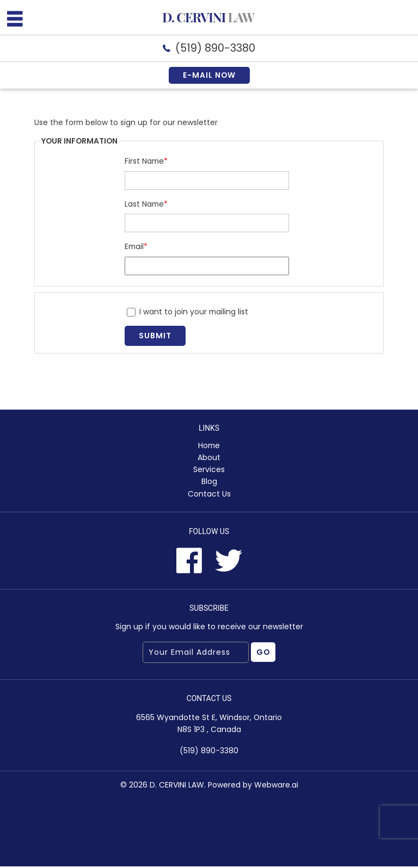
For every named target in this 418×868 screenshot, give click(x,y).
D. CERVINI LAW (177, 786)
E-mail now (209, 75)
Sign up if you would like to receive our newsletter (209, 628)
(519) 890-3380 (216, 48)
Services (209, 470)
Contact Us (209, 494)
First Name (147, 162)
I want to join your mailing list (188, 312)
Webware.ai (276, 786)
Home (209, 446)
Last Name (147, 204)
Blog (209, 482)
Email (137, 246)
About (209, 458)
